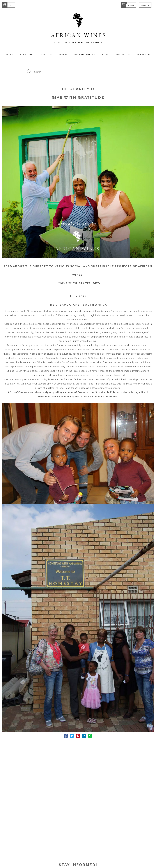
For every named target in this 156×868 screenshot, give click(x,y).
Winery (63, 55)
